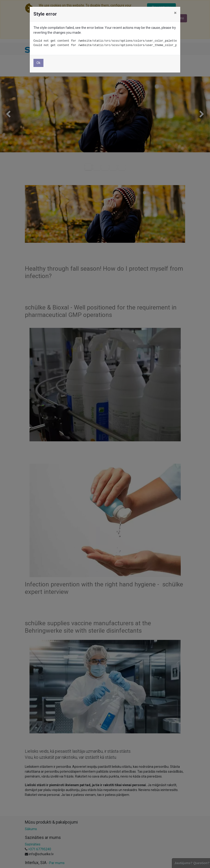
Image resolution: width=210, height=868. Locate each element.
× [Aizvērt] (175, 13)
